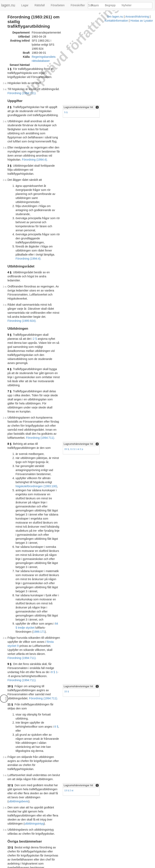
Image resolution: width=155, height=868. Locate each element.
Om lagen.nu (39, 866)
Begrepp (110, 5)
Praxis (95, 5)
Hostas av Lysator (113, 866)
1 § (9, 52)
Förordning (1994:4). (35, 119)
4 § (9, 195)
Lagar (25, 5)
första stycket (64, 617)
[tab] (123, 83)
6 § (9, 263)
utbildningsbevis (52, 549)
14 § (10, 627)
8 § (9, 314)
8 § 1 (64, 461)
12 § (10, 541)
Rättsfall (40, 5)
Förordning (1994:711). (75, 68)
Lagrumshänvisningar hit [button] (109, 82)
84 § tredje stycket (66, 429)
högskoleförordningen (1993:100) (36, 344)
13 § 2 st (99, 546)
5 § (96, 87)
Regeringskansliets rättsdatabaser (53, 44)
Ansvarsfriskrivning (61, 866)
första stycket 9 (26, 443)
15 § (97, 319)
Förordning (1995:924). (49, 227)
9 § (9, 457)
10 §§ (61, 645)
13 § (10, 587)
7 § (9, 278)
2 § (9, 82)
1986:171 (39, 433)
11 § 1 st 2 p (107, 319)
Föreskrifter (78, 5)
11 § (10, 488)
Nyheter (127, 5)
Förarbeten (58, 5)
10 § (10, 471)
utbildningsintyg (51, 563)
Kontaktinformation (87, 866)
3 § (9, 125)
